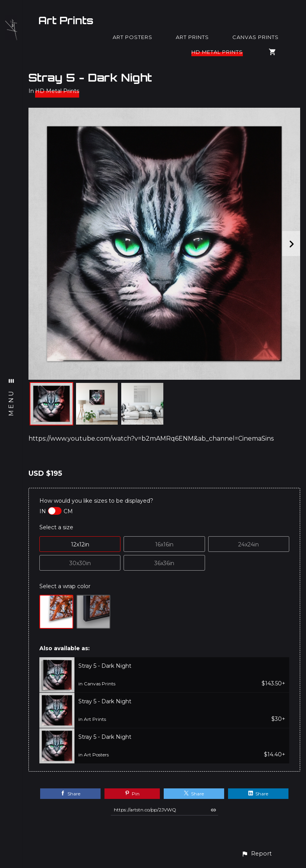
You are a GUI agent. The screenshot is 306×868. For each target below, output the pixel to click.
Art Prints (66, 20)
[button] (256, 854)
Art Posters (133, 37)
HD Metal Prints (217, 52)
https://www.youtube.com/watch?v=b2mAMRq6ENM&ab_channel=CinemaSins (151, 438)
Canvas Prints (256, 37)
